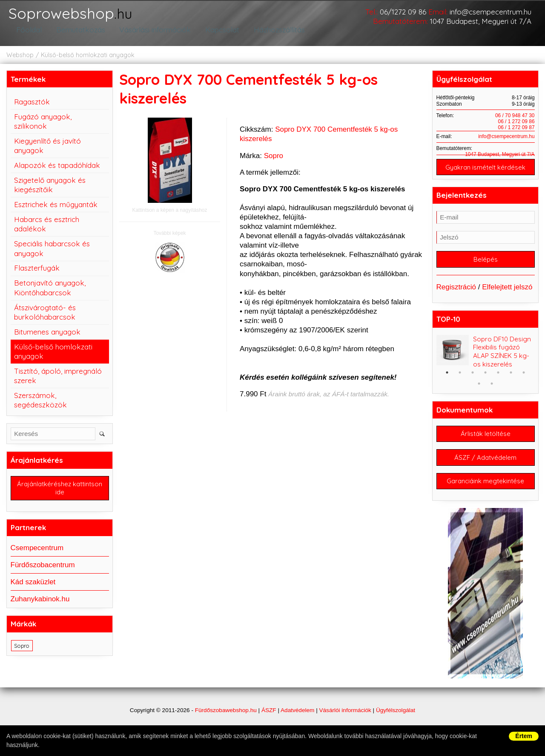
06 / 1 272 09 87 (516, 133)
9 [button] (492, 392)
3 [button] (473, 381)
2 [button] (460, 381)
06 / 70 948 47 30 (515, 121)
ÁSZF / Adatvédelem (485, 468)
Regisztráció (456, 295)
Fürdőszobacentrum (43, 571)
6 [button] (511, 381)
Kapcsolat (219, 35)
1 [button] (447, 381)
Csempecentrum (37, 554)
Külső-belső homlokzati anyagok (88, 60)
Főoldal (27, 35)
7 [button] (524, 381)
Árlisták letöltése (486, 443)
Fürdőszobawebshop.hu (226, 723)
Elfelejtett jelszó (507, 295)
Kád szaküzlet (33, 588)
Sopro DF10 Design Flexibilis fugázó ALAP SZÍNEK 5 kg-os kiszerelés (502, 360)
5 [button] (498, 381)
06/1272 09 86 (403, 12)
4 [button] (485, 381)
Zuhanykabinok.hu (40, 606)
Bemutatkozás (77, 35)
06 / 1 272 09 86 (516, 127)
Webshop (20, 60)
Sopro (274, 161)
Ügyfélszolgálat (396, 723)
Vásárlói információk (345, 723)
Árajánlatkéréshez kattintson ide (60, 494)
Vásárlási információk (151, 35)
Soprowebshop (82, 17)
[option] (486, 360)
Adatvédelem (297, 723)
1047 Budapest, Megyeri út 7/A (481, 21)
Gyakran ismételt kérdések (485, 173)
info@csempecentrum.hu (490, 12)
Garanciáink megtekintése (485, 493)
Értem (524, 736)
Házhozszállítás (275, 35)
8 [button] (479, 392)
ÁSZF (269, 723)
